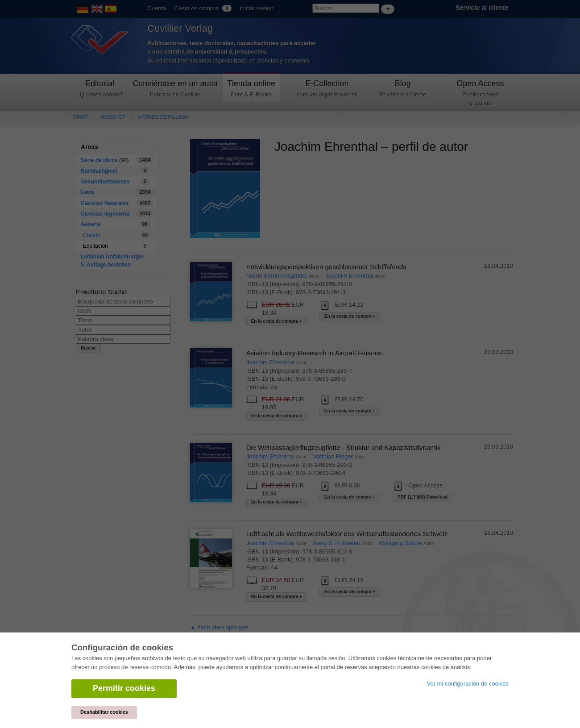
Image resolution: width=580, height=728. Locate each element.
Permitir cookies (124, 688)
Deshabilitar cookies (104, 712)
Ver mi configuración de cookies (468, 684)
